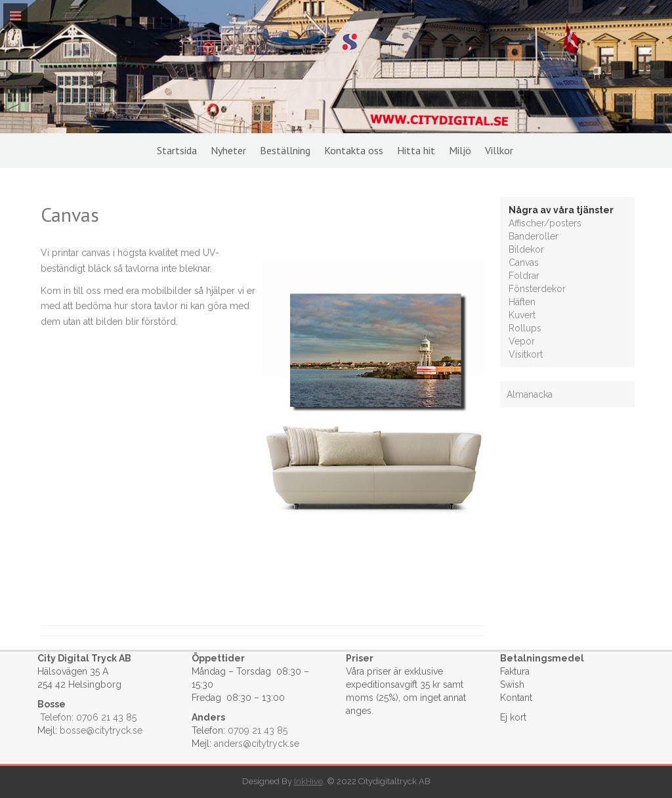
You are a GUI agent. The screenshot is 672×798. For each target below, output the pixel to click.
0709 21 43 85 (258, 730)
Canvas (524, 262)
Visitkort (526, 354)
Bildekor (526, 249)
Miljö (460, 150)
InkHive (308, 781)
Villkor (499, 150)
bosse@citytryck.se (101, 730)
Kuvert (522, 315)
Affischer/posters (545, 223)
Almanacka (530, 394)
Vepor (522, 341)
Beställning (285, 150)
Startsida (177, 150)
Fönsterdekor (537, 289)
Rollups (525, 328)
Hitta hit (416, 150)
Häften (522, 302)
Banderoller (534, 236)
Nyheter (228, 150)
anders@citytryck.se (257, 744)
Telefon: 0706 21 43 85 (88, 717)
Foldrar (524, 276)
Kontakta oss (354, 150)
